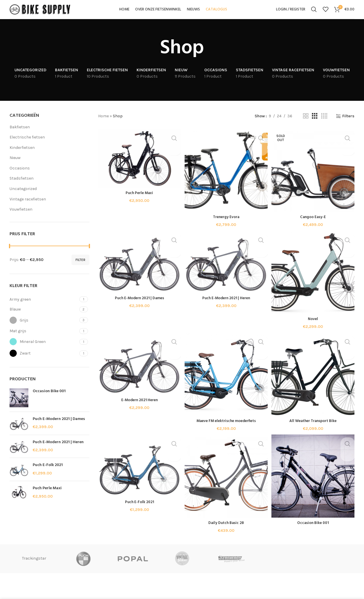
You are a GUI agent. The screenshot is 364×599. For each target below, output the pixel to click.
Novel (314, 325)
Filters (348, 123)
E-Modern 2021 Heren (139, 407)
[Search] (314, 13)
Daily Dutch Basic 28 (226, 530)
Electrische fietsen (27, 144)
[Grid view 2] (306, 123)
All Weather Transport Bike (314, 428)
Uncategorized (23, 196)
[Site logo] (40, 13)
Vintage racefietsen (28, 206)
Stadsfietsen (22, 186)
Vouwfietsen (21, 216)
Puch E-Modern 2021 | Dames (59, 426)
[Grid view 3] (315, 123)
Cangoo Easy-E (314, 223)
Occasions (20, 175)
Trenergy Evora (226, 223)
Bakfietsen (20, 134)
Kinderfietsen (22, 155)
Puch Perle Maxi (47, 495)
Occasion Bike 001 (49, 398)
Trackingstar (83, 566)
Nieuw (15, 165)
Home (103, 123)
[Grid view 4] (324, 123)
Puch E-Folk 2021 (48, 472)
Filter (80, 267)
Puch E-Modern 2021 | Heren (58, 449)
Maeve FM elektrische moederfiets (226, 428)
